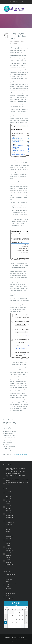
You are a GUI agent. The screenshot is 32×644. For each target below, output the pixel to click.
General (8, 582)
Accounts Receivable (11, 575)
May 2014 (8, 558)
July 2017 (8, 508)
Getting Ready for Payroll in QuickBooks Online (18, 36)
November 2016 (10, 518)
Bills (7, 577)
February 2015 (9, 550)
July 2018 (8, 501)
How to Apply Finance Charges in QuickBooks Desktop (17, 483)
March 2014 (8, 562)
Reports (8, 596)
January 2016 (9, 539)
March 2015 (8, 548)
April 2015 (8, 546)
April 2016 (8, 532)
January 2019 (9, 496)
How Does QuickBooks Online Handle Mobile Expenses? (17, 480)
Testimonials (14, 637)
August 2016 (9, 525)
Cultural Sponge (18, 641)
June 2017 (8, 511)
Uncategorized (9, 598)
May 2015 (8, 543)
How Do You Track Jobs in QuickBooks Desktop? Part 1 (15, 476)
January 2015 (9, 553)
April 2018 (8, 503)
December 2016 (10, 515)
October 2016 (9, 520)
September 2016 (10, 522)
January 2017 (9, 513)
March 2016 (8, 534)
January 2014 (9, 567)
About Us (6, 637)
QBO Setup (8, 589)
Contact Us (22, 637)
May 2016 (8, 529)
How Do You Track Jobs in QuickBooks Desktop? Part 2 (15, 469)
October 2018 (9, 499)
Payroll (24, 42)
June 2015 (8, 541)
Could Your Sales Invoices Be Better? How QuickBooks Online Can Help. (16, 473)
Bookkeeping (9, 579)
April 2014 (8, 560)
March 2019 (8, 492)
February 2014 (9, 565)
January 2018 (9, 506)
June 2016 (8, 527)
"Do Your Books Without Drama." (20, 455)
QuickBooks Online (10, 593)
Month (7, 608)
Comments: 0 (14, 43)
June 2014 (8, 555)
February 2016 (9, 536)
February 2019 (9, 494)
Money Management (11, 584)
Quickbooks (8, 591)
